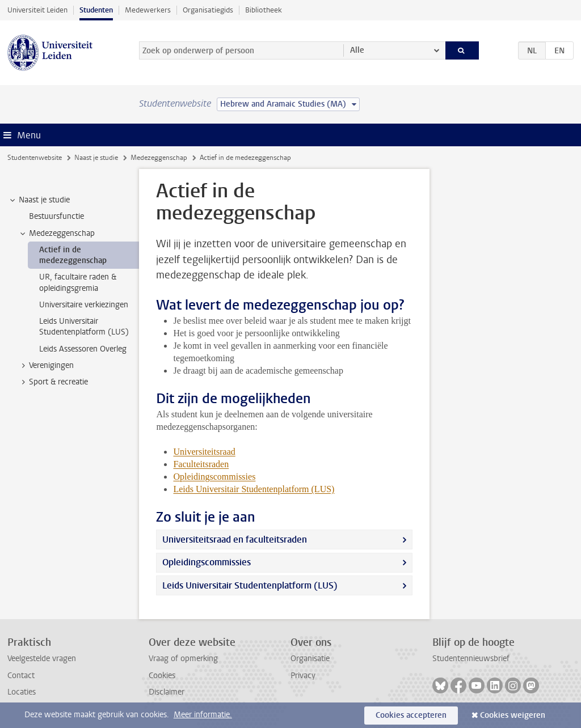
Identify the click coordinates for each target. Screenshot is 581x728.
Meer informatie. (203, 715)
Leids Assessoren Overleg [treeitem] (83, 349)
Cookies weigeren (513, 715)
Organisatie (310, 659)
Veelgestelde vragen (42, 659)
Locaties (22, 692)
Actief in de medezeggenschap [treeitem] (73, 255)
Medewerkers (148, 10)
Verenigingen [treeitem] (46, 366)
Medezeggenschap (159, 158)
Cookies (162, 676)
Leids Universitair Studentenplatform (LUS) (250, 585)
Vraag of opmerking (183, 659)
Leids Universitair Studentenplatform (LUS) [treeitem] (84, 327)
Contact (21, 676)
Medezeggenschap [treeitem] (56, 234)
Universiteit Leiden (37, 10)
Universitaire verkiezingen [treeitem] (84, 305)
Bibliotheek (264, 10)
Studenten (96, 10)
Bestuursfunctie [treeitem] (56, 216)
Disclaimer (167, 692)
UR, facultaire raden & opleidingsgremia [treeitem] (78, 282)
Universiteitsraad (204, 452)
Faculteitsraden (201, 464)
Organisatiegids (208, 10)
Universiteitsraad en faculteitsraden (235, 539)
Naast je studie (96, 158)
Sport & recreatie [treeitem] (53, 382)
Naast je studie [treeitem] (39, 200)
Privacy (303, 676)
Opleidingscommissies (207, 562)
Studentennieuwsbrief (471, 659)
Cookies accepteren (411, 715)
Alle (357, 50)
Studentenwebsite (35, 158)
